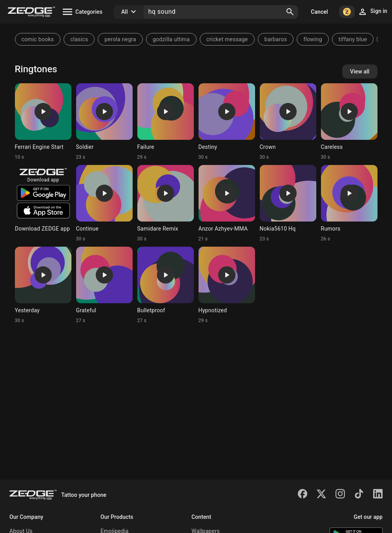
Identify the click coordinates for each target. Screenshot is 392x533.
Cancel (319, 12)
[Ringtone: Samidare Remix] (166, 203)
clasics (79, 39)
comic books (38, 39)
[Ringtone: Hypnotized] (227, 285)
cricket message (227, 39)
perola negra (120, 39)
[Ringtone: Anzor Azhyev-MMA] (227, 203)
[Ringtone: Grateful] (104, 285)
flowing (313, 39)
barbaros (276, 39)
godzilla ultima (171, 39)
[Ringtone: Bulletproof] (166, 285)
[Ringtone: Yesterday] (43, 285)
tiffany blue (353, 39)
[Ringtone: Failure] (166, 122)
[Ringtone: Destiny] (227, 122)
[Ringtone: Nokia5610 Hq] (288, 203)
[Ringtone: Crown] (288, 122)
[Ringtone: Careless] (349, 122)
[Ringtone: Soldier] (104, 122)
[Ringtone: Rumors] (349, 203)
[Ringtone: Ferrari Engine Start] (43, 122)
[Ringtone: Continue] (104, 203)
